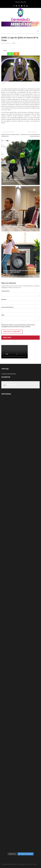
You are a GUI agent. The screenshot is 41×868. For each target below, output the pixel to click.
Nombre (4, 299)
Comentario (6, 291)
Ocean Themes (33, 864)
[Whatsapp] (10, 53)
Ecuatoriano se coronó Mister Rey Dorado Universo (30, 135)
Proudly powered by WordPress (9, 864)
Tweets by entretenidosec (9, 374)
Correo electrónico (7, 307)
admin (3, 43)
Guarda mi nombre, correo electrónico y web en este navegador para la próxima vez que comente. (18, 326)
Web (3, 315)
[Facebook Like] (2, 51)
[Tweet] (3, 51)
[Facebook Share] (2, 51)
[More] (16, 53)
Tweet (5, 51)
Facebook (11, 385)
